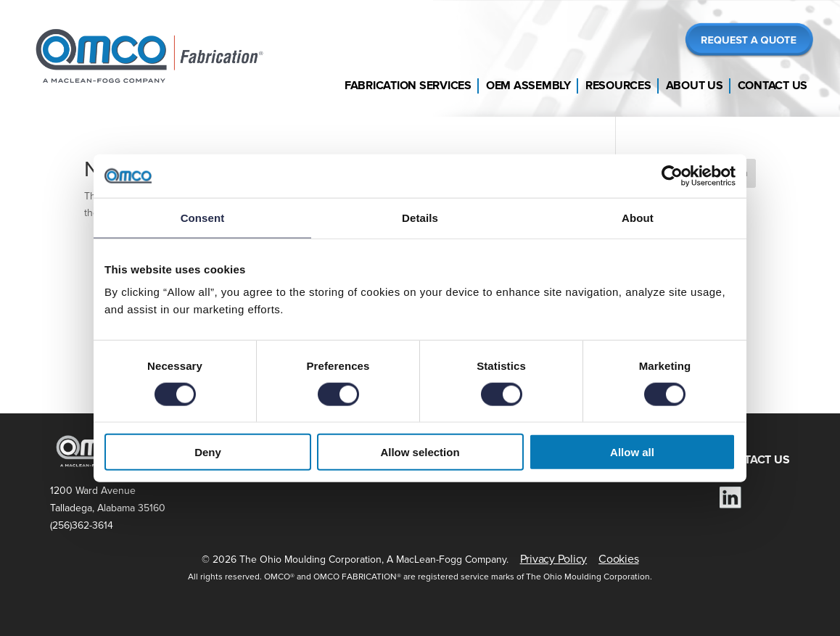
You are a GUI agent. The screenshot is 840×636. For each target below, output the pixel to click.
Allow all (632, 452)
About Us (695, 86)
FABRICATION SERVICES (298, 460)
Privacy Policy (554, 559)
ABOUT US (660, 460)
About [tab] (638, 217)
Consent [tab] (203, 217)
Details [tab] (420, 217)
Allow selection (420, 452)
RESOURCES (568, 460)
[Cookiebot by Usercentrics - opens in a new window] (672, 175)
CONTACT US (755, 460)
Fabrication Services (408, 86)
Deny (208, 452)
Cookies (618, 559)
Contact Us (773, 86)
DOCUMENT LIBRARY (448, 460)
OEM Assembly (528, 86)
